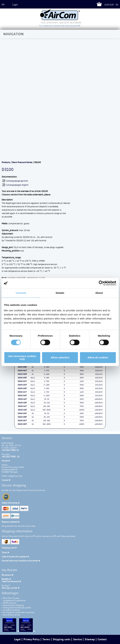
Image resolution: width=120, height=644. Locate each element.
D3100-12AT (22, 399)
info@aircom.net (15, 476)
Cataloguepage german (17, 181)
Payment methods (10, 522)
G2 (33, 413)
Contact (5, 480)
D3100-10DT (22, 385)
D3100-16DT (22, 424)
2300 (82, 371)
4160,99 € (99, 399)
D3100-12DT (22, 410)
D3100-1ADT (22, 396)
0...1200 (47, 374)
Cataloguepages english (17, 185)
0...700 (47, 371)
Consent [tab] (21, 293)
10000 (82, 410)
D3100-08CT (22, 371)
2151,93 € (99, 378)
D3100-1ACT (22, 392)
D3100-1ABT (22, 388)
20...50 (47, 399)
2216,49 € (99, 367)
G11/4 (33, 378)
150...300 (47, 406)
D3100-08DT (22, 374)
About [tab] (99, 293)
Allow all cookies (98, 357)
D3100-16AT (22, 413)
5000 (82, 385)
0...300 (47, 367)
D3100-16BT (22, 417)
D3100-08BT (22, 367)
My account (7, 575)
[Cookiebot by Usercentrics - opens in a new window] (101, 283)
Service (5, 461)
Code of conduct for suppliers (14, 557)
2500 (82, 399)
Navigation (14, 34)
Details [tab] (60, 293)
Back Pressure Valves (22, 162)
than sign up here (10, 588)
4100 (82, 381)
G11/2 (33, 388)
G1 (33, 367)
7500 (82, 406)
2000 (82, 378)
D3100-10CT (22, 381)
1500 (82, 367)
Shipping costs (8, 548)
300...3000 (47, 410)
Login (15, 5)
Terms (4, 552)
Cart (101, 5)
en (3, 4)
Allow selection (60, 357)
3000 (82, 374)
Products (6, 162)
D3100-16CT (22, 421)
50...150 (47, 403)
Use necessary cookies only (22, 358)
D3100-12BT (22, 403)
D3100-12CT (22, 406)
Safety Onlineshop (10, 503)
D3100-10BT (22, 378)
